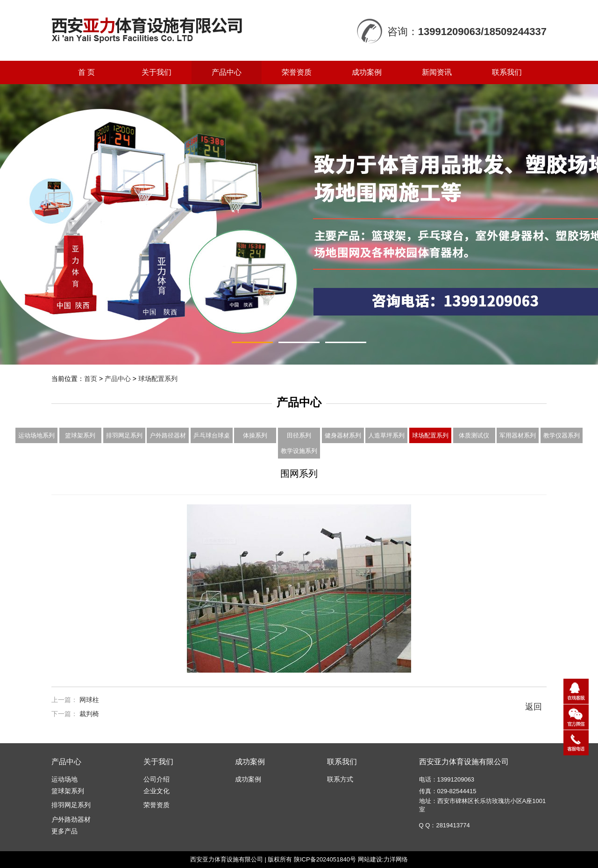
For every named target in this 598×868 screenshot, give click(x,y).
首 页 (86, 72)
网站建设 (370, 859)
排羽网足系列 (124, 435)
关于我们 (157, 72)
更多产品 (64, 831)
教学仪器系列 (562, 435)
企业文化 (157, 791)
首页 (91, 379)
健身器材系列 (343, 435)
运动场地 (64, 779)
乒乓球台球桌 (212, 435)
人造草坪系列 (386, 435)
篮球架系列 (80, 435)
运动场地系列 (36, 435)
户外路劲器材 (71, 819)
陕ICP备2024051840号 (325, 859)
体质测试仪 (474, 435)
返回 (534, 707)
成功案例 (367, 72)
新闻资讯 (437, 72)
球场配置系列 (158, 379)
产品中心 (227, 72)
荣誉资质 (297, 72)
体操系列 (255, 435)
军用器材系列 (518, 435)
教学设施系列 (299, 451)
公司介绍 (157, 779)
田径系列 (299, 435)
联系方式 (340, 779)
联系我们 (507, 72)
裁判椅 (89, 714)
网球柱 (89, 700)
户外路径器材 (168, 435)
